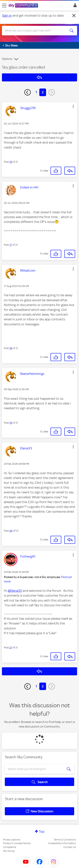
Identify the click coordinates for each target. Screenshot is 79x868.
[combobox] (36, 31)
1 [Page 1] (36, 92)
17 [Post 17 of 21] (11, 245)
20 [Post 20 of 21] (11, 531)
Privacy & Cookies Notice (17, 843)
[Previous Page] (28, 92)
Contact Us (70, 847)
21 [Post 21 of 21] (11, 648)
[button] (73, 106)
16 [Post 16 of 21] (11, 162)
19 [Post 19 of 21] (11, 423)
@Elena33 (15, 591)
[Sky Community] (24, 6)
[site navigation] (4, 6)
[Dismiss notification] (74, 16)
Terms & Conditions (65, 840)
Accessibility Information (62, 843)
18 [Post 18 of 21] (11, 348)
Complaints (10, 847)
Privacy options (12, 840)
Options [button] (7, 59)
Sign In (74, 6)
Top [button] (42, 831)
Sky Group (9, 851)
